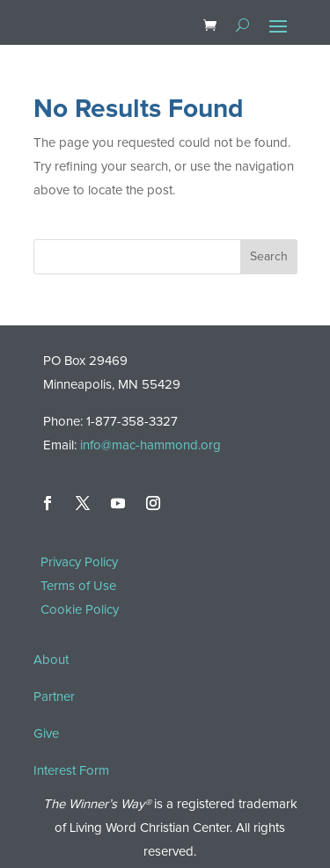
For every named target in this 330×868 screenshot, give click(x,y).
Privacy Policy (79, 562)
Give (46, 734)
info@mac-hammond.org (150, 445)
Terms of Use (78, 586)
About (51, 660)
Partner (54, 697)
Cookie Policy (80, 610)
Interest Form (71, 771)
